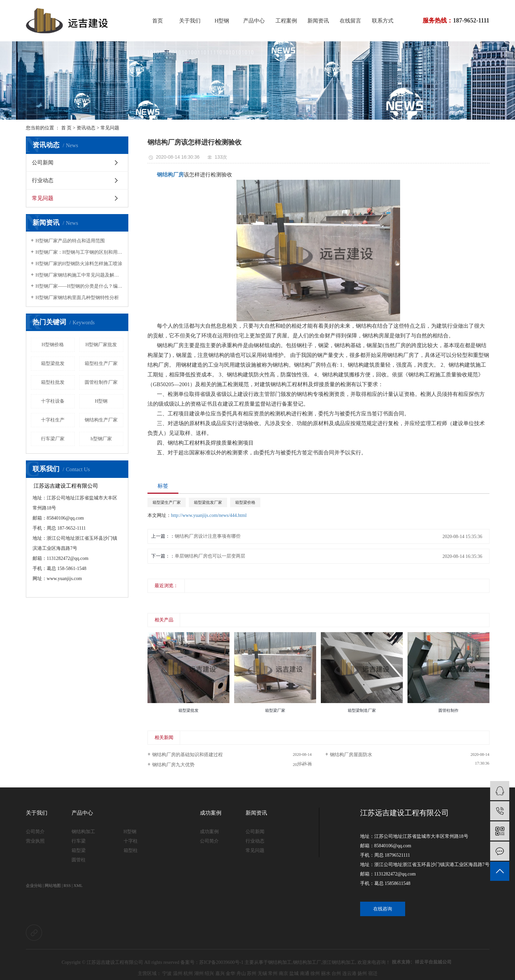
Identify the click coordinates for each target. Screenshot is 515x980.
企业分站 (34, 886)
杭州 (188, 973)
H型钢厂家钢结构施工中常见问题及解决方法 (79, 275)
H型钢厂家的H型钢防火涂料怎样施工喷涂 (79, 264)
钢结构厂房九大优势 (173, 765)
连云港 (349, 973)
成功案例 (211, 813)
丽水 (326, 973)
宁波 (167, 973)
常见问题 (110, 128)
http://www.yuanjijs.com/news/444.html (209, 515)
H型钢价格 (53, 345)
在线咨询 (383, 909)
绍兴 (209, 973)
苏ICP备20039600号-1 (221, 962)
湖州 (199, 973)
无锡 (262, 973)
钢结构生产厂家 (101, 420)
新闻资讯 (318, 21)
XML (78, 886)
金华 (230, 973)
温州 (178, 973)
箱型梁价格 (245, 502)
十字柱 (131, 841)
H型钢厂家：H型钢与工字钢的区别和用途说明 (79, 252)
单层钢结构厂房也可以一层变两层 (210, 556)
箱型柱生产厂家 (101, 363)
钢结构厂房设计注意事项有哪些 (208, 536)
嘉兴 (220, 973)
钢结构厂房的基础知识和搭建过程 (187, 755)
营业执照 (35, 841)
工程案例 (286, 21)
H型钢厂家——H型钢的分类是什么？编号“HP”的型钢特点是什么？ (79, 286)
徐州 (315, 973)
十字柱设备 (53, 401)
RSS (67, 886)
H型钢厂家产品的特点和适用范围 (70, 241)
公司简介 (35, 832)
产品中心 (254, 21)
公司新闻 (43, 162)
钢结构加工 (83, 832)
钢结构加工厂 (307, 962)
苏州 (252, 973)
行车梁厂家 (53, 439)
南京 (284, 973)
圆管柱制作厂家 (101, 382)
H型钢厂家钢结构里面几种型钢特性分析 (77, 298)
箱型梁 (79, 850)
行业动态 (43, 180)
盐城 (294, 973)
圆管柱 (79, 860)
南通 (305, 973)
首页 (158, 21)
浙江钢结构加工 (339, 962)
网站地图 (53, 886)
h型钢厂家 (101, 439)
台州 (336, 973)
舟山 (241, 973)
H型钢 (222, 21)
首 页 (67, 128)
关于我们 (190, 21)
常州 (273, 973)
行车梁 (79, 841)
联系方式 (383, 21)
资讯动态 (86, 128)
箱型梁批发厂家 (208, 502)
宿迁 (373, 973)
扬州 (362, 973)
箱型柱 (131, 850)
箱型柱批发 (53, 382)
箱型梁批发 (53, 363)
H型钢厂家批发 (101, 345)
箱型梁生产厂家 (167, 502)
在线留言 (350, 21)
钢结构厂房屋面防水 (351, 755)
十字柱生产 (53, 420)
